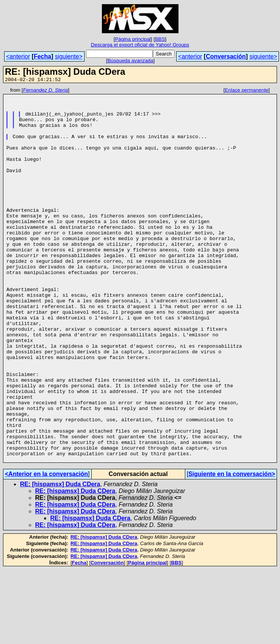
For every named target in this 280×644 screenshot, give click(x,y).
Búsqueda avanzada (131, 61)
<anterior (18, 56)
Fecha (42, 56)
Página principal (133, 39)
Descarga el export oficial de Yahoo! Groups (140, 45)
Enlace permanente (247, 91)
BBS (160, 39)
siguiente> (68, 56)
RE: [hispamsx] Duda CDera (60, 559)
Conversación (226, 56)
